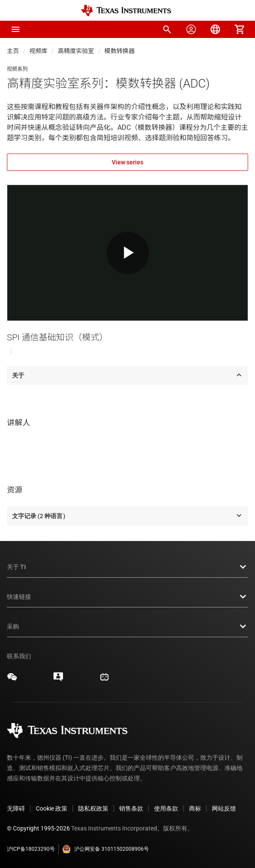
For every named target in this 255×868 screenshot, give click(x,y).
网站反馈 (224, 808)
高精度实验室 (76, 51)
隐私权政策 (93, 808)
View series (127, 162)
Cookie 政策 (52, 808)
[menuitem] (167, 29)
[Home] (126, 11)
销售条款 (131, 808)
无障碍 (16, 808)
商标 (195, 808)
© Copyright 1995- (38, 828)
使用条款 (166, 808)
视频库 (38, 51)
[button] (16, 29)
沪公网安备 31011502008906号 (105, 849)
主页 (13, 51)
